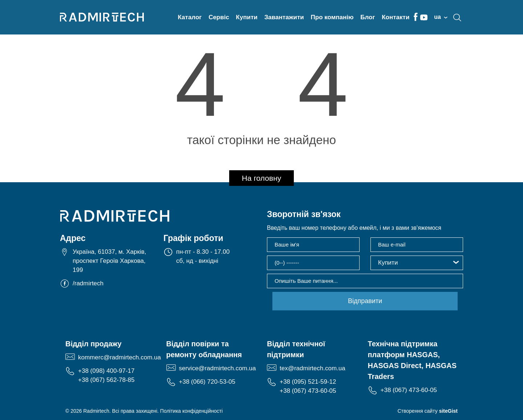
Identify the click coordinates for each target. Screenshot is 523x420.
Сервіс (219, 17)
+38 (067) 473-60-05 (308, 391)
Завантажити (284, 17)
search (457, 17)
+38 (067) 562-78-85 (106, 380)
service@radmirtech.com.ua (218, 368)
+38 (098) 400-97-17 (106, 371)
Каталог (190, 17)
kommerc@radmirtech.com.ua (119, 357)
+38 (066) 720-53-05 (207, 382)
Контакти (396, 17)
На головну (262, 178)
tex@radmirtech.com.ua (313, 368)
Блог (368, 17)
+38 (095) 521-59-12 (308, 382)
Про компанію (332, 17)
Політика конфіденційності (191, 411)
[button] (417, 263)
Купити (247, 17)
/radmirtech (88, 284)
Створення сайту (427, 411)
